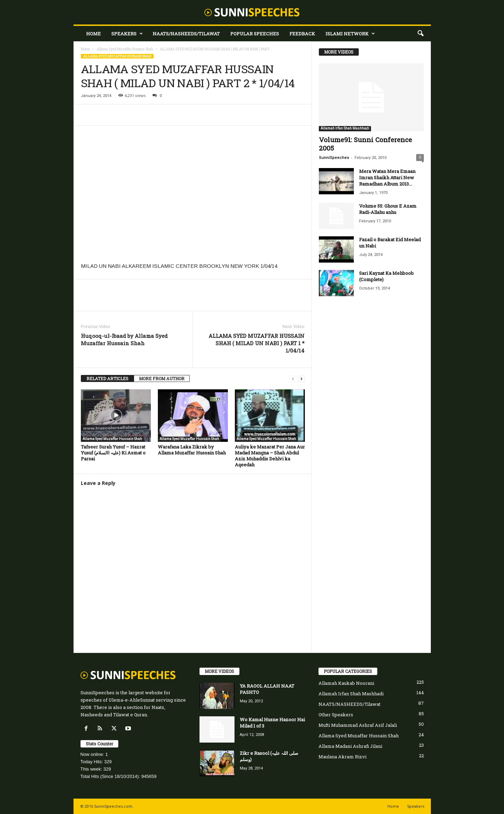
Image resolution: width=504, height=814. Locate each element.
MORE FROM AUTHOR (162, 378)
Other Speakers (336, 715)
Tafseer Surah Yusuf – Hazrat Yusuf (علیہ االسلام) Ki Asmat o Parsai (113, 453)
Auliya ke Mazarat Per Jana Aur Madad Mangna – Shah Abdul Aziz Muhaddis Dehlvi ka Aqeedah (270, 456)
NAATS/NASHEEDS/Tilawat (186, 34)
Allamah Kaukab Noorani (346, 683)
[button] (420, 34)
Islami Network (350, 34)
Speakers (127, 34)
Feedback (302, 34)
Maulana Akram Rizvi (342, 757)
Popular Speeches (255, 34)
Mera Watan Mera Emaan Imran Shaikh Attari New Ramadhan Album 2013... (387, 178)
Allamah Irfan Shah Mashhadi (345, 128)
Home (93, 34)
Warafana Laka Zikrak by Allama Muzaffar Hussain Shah (192, 450)
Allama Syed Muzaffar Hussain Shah (125, 49)
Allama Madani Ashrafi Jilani (350, 746)
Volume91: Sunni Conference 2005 (365, 144)
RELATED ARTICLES (107, 378)
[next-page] (301, 379)
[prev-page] (293, 379)
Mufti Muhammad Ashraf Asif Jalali (358, 725)
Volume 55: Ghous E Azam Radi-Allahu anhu (388, 209)
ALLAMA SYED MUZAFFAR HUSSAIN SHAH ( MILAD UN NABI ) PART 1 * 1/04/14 (257, 343)
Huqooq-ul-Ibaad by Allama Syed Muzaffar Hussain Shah (124, 339)
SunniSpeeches (334, 158)
